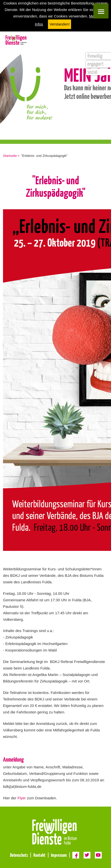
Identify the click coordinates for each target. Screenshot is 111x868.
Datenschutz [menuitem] (19, 855)
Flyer (22, 798)
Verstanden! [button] (60, 24)
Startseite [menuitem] (10, 156)
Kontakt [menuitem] (39, 855)
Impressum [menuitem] (59, 855)
